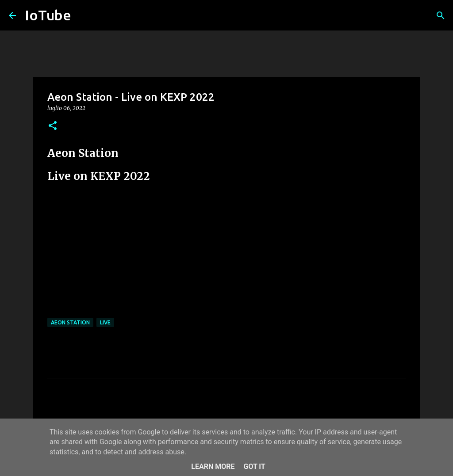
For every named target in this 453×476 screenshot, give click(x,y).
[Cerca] (441, 15)
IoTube (48, 15)
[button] (53, 126)
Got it (254, 466)
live (105, 322)
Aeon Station (70, 322)
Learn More (213, 466)
